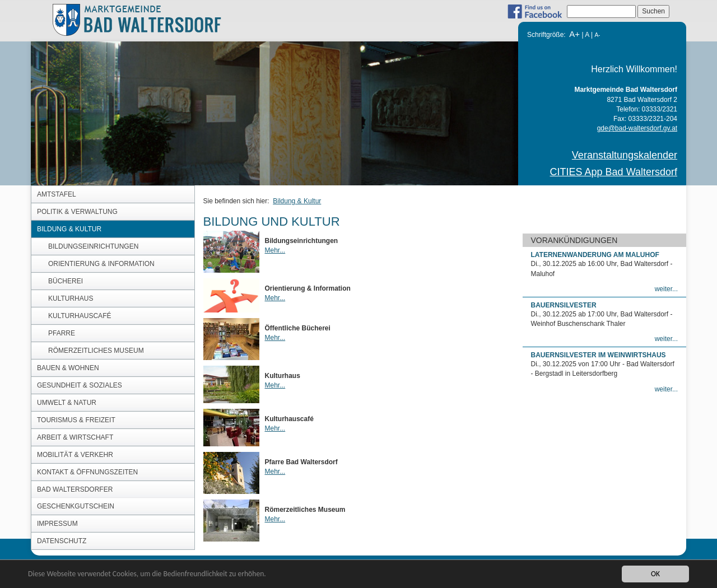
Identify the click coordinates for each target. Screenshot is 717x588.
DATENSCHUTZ (62, 541)
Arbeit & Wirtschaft (75, 437)
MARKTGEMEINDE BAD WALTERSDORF (145, 19)
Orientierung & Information (101, 264)
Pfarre (62, 333)
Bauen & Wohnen (68, 368)
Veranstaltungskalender (625, 155)
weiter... (666, 289)
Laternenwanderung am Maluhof (595, 255)
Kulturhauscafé (80, 316)
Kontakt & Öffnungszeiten (87, 472)
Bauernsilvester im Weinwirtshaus (599, 355)
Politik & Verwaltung (77, 212)
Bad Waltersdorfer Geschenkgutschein (76, 498)
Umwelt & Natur (67, 403)
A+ (574, 34)
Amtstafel (57, 194)
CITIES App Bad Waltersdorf (614, 172)
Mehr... (275, 250)
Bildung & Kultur (69, 229)
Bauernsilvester (564, 305)
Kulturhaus (71, 298)
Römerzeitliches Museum (96, 351)
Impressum (57, 524)
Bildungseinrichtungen (93, 246)
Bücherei (66, 281)
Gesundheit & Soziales (80, 385)
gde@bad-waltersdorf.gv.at (637, 128)
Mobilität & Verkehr (75, 455)
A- (597, 35)
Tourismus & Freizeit (76, 420)
